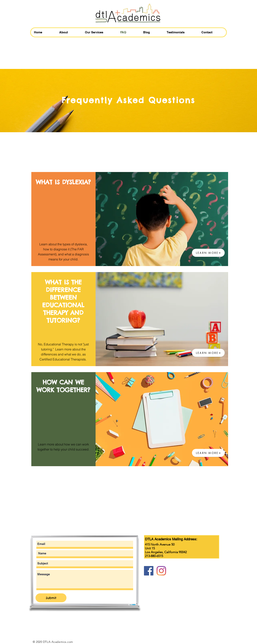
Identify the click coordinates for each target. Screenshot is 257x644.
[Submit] (51, 598)
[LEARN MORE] (208, 253)
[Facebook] (149, 571)
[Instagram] (161, 571)
